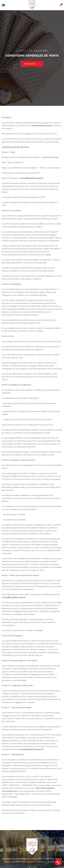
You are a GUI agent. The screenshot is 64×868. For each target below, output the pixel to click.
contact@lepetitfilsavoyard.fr (31, 178)
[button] (58, 862)
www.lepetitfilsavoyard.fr (42, 126)
